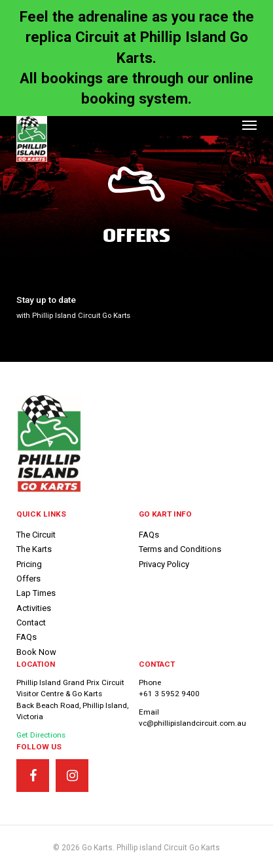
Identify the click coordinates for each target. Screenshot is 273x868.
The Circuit (36, 535)
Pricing (29, 564)
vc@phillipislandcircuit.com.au (192, 723)
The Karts (34, 549)
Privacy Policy (164, 564)
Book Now (36, 652)
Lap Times (36, 593)
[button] (249, 125)
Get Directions (41, 735)
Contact (31, 622)
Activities (34, 608)
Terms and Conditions (180, 549)
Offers (28, 579)
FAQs (27, 637)
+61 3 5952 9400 (169, 694)
